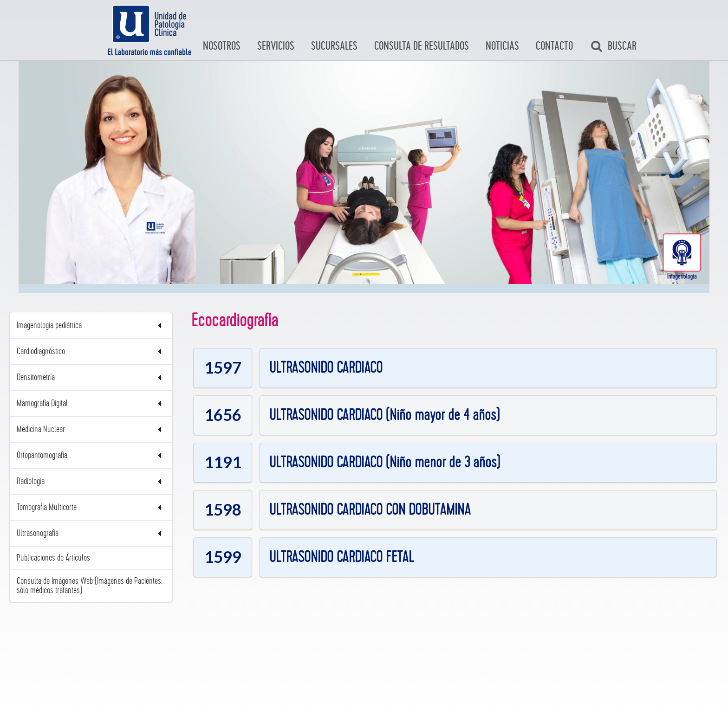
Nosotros (222, 46)
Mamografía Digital (91, 403)
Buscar (613, 46)
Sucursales (334, 46)
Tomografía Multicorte (91, 507)
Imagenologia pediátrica (91, 326)
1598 (223, 509)
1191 (223, 462)
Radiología (91, 481)
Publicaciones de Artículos (53, 558)
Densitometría (91, 378)
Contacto (554, 46)
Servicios (276, 46)
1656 (223, 415)
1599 (223, 557)
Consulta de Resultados (422, 46)
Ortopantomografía (91, 455)
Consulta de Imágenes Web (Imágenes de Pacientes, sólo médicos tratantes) (89, 586)
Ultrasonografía (91, 533)
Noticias (502, 46)
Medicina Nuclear (91, 429)
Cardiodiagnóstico (91, 352)
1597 (223, 367)
